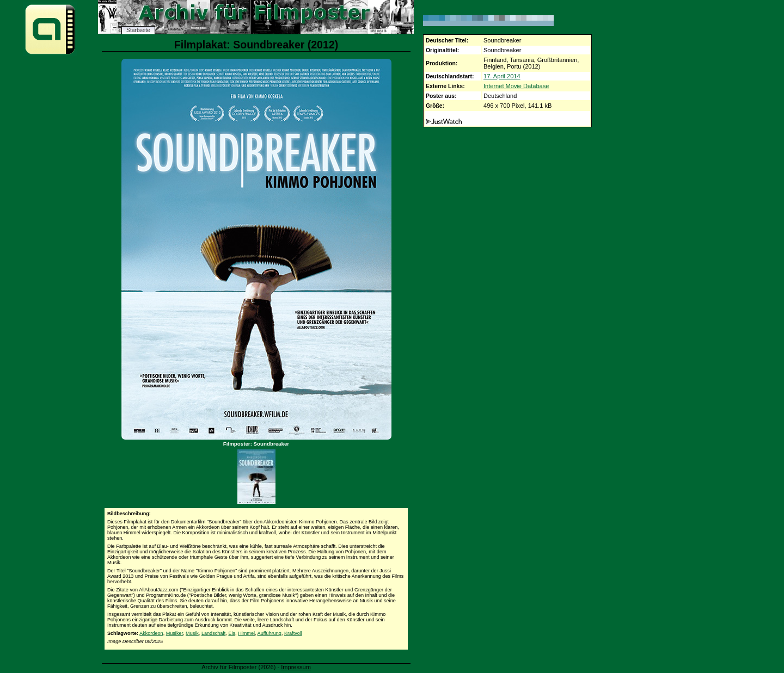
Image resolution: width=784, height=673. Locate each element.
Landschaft (214, 633)
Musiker (174, 633)
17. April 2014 (502, 76)
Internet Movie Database (516, 86)
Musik (192, 633)
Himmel (246, 633)
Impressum (296, 667)
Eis (232, 633)
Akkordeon (151, 633)
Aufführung (269, 633)
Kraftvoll (293, 633)
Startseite (138, 30)
